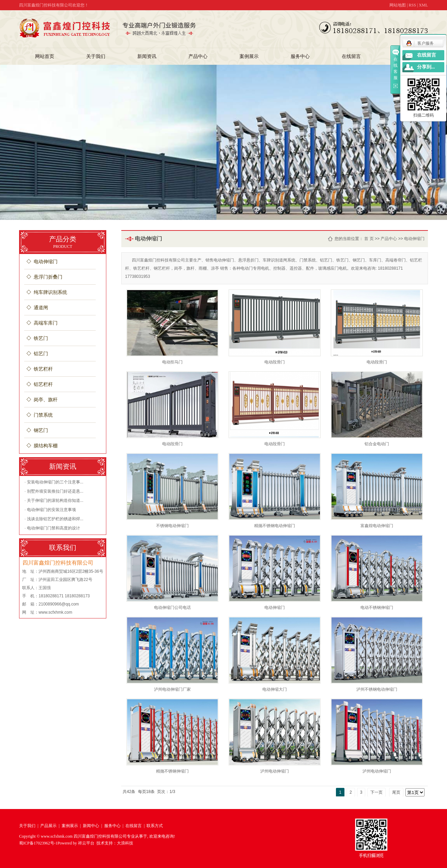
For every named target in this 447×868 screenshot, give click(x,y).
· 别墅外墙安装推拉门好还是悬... (54, 491)
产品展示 (48, 826)
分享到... (426, 67)
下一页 (376, 792)
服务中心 (300, 56)
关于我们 (96, 56)
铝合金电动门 (377, 444)
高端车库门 (46, 323)
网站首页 (45, 56)
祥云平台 (86, 843)
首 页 (369, 239)
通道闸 (41, 308)
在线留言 (351, 56)
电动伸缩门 (46, 262)
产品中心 (198, 56)
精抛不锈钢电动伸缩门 (275, 526)
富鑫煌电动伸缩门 (377, 526)
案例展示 (249, 56)
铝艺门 (41, 354)
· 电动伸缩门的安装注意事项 (50, 510)
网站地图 (398, 5)
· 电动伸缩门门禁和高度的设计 (52, 528)
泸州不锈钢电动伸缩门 (377, 689)
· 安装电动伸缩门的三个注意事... (54, 482)
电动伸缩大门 (275, 689)
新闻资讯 (147, 56)
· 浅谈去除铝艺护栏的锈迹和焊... (54, 519)
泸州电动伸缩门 (275, 771)
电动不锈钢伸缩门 (377, 608)
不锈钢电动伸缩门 (172, 526)
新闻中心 (91, 826)
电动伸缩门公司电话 (172, 608)
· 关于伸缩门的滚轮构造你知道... (54, 500)
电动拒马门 (172, 362)
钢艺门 (41, 430)
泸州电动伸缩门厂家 (172, 689)
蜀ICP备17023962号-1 (38, 843)
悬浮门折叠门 (48, 277)
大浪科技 (125, 843)
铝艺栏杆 (43, 384)
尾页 (396, 792)
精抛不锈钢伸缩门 (172, 771)
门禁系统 (43, 415)
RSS (412, 5)
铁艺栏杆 (43, 369)
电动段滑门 (275, 362)
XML (423, 5)
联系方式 (155, 826)
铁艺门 (41, 338)
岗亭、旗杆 (46, 400)
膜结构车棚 (46, 446)
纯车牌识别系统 (50, 292)
